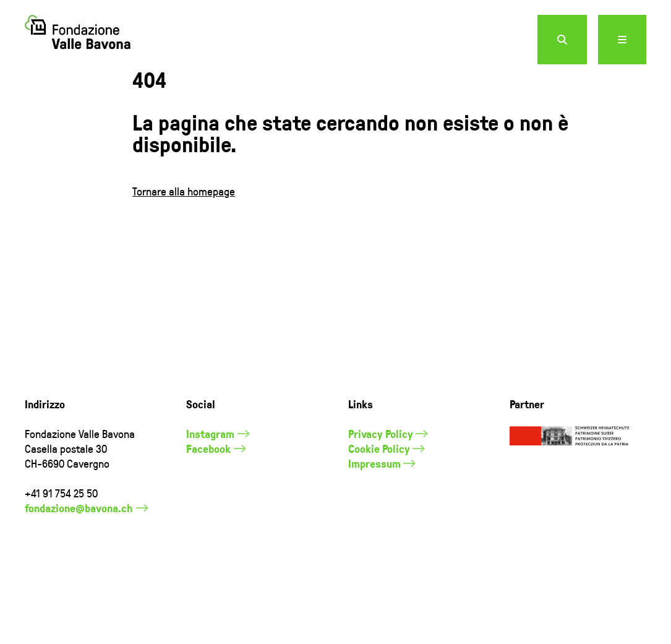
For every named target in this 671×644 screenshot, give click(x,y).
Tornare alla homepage (184, 221)
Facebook (208, 478)
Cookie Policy (379, 478)
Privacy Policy (381, 463)
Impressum (374, 493)
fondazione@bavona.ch (79, 538)
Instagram (210, 463)
